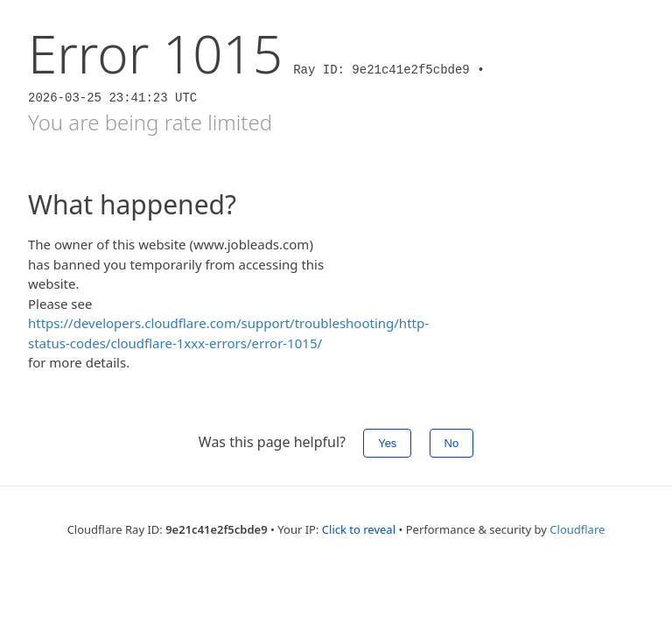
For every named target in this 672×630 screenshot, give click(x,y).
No (452, 443)
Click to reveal (359, 529)
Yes (387, 443)
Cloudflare (577, 529)
